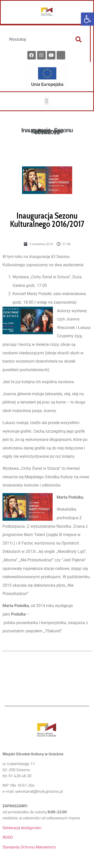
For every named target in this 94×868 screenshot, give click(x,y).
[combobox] (36, 39)
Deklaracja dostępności (22, 828)
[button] (87, 19)
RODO (8, 837)
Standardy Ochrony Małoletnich (29, 847)
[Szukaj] (78, 39)
